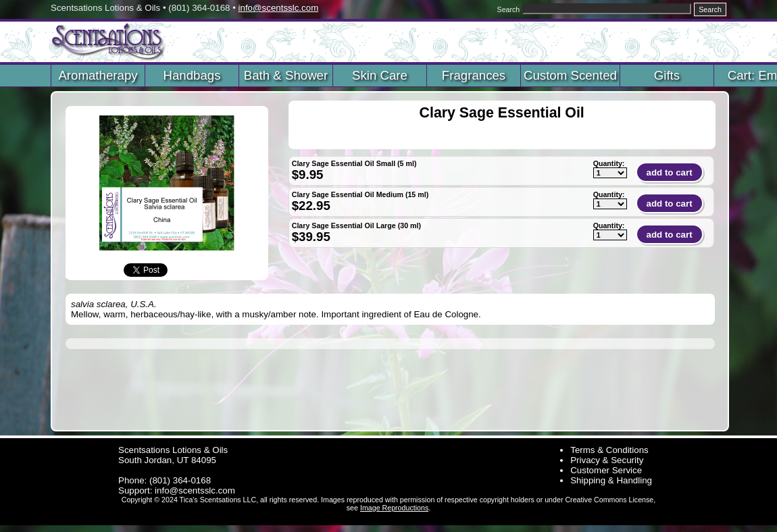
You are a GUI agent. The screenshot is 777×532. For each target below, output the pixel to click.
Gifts (667, 75)
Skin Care (380, 75)
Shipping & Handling (611, 480)
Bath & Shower (286, 75)
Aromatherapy (98, 75)
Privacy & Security (607, 460)
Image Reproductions (394, 508)
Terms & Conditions (609, 450)
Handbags (192, 75)
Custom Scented (570, 75)
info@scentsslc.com (279, 8)
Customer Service (606, 470)
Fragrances (474, 75)
